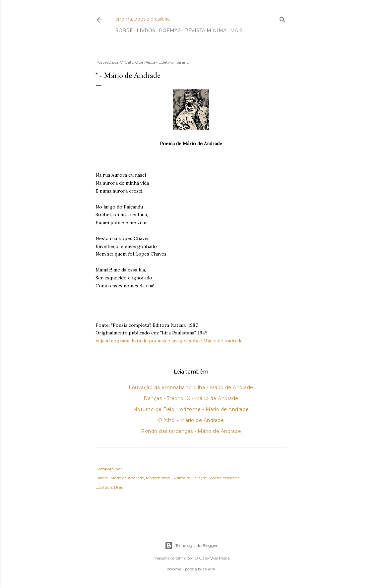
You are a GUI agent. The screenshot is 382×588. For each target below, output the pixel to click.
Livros (146, 30)
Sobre (124, 30)
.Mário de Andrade (127, 478)
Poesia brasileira (224, 478)
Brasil (119, 487)
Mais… (238, 30)
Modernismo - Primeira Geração (177, 478)
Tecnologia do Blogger (191, 546)
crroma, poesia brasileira (143, 19)
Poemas (170, 30)
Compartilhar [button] (109, 469)
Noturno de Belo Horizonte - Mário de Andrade (191, 409)
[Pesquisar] (283, 18)
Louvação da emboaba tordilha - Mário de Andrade (191, 387)
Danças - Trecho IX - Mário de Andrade (191, 398)
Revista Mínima (205, 30)
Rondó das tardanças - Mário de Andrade (191, 431)
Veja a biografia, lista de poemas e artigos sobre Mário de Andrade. (170, 341)
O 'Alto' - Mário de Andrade (191, 420)
